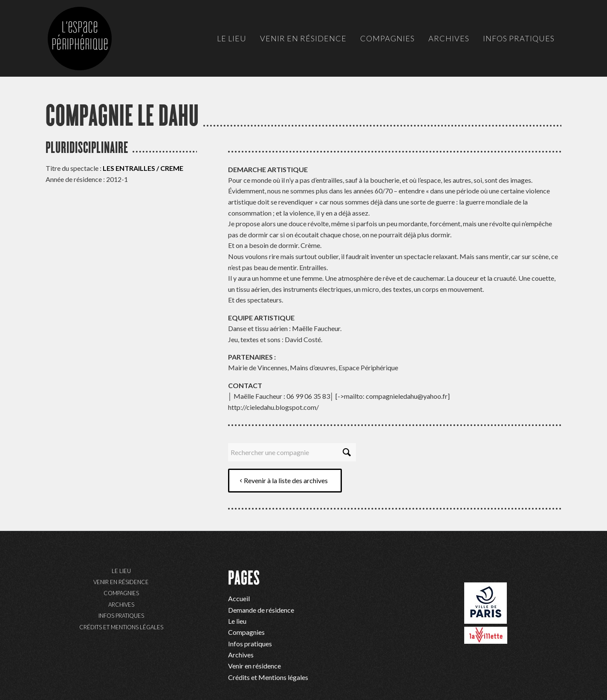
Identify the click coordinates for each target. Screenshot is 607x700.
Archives (121, 605)
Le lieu (121, 571)
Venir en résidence (121, 582)
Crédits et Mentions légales (121, 627)
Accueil (239, 598)
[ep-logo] (88, 47)
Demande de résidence (261, 610)
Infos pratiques (121, 616)
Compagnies (121, 593)
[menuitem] (232, 38)
